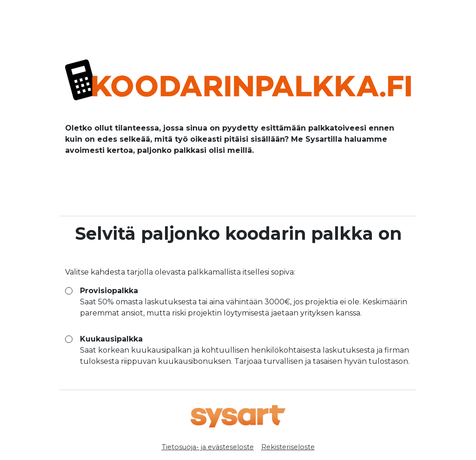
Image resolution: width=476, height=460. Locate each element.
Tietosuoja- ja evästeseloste (208, 447)
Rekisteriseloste (288, 447)
